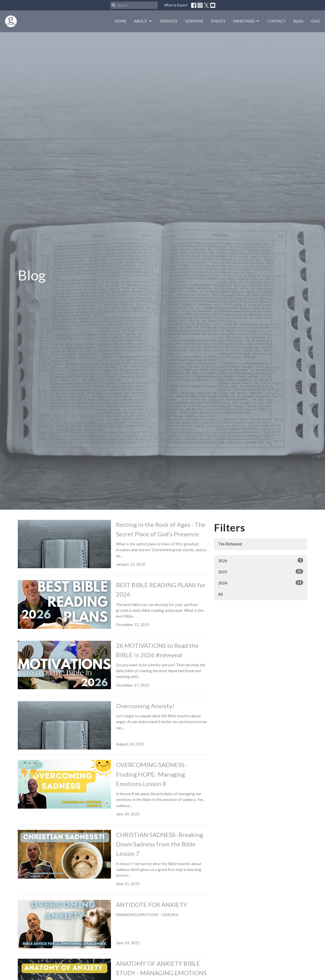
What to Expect (176, 5)
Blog (298, 21)
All (220, 594)
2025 (261, 572)
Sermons (194, 21)
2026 (261, 560)
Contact (277, 21)
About (143, 21)
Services (169, 21)
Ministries (246, 21)
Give (315, 21)
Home (121, 21)
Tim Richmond (230, 544)
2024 (261, 583)
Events (218, 21)
